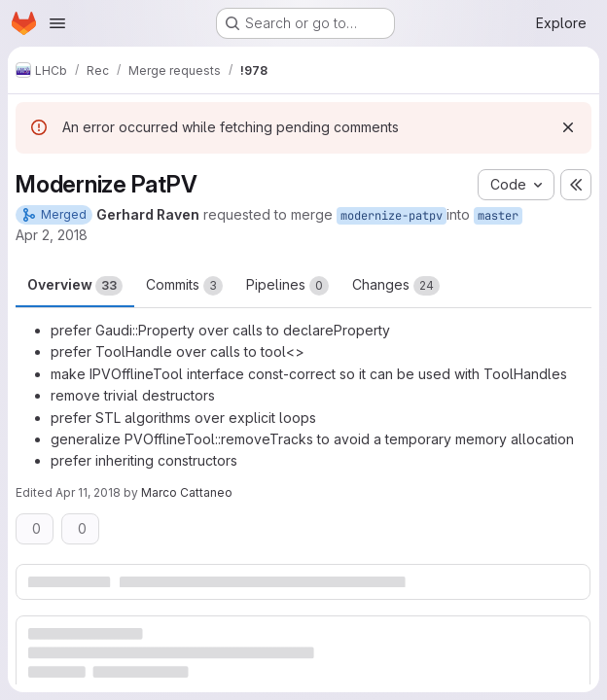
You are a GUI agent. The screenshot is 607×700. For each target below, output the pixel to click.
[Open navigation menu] (57, 23)
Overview (75, 286)
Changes (396, 286)
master (498, 216)
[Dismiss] (568, 127)
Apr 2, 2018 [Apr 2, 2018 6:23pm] (52, 235)
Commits (184, 286)
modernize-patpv (392, 216)
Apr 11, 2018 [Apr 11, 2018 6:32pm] (88, 492)
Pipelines (287, 286)
